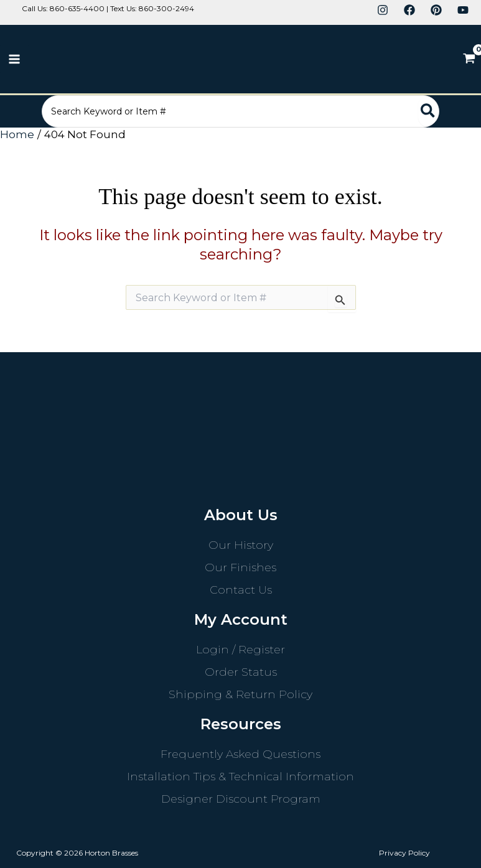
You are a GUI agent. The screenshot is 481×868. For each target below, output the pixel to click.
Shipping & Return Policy (240, 694)
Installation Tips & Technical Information (240, 777)
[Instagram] (383, 10)
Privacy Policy (404, 853)
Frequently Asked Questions (240, 754)
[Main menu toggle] (14, 59)
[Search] (432, 111)
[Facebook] (409, 10)
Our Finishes (240, 567)
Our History (241, 545)
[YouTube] (463, 10)
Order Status (241, 672)
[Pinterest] (436, 10)
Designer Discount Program (241, 799)
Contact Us (241, 590)
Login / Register (240, 650)
